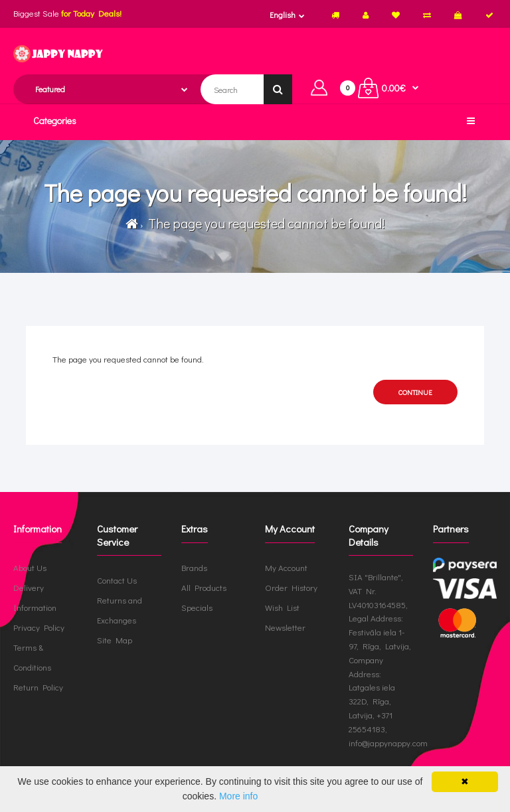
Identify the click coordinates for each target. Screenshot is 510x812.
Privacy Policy (39, 627)
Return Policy (38, 687)
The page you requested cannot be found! (265, 223)
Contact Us (117, 580)
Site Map (115, 640)
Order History (291, 587)
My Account (286, 567)
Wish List (282, 607)
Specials (197, 607)
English (283, 15)
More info (238, 796)
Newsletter (285, 627)
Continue (415, 392)
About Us (30, 567)
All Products (204, 587)
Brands (194, 567)
